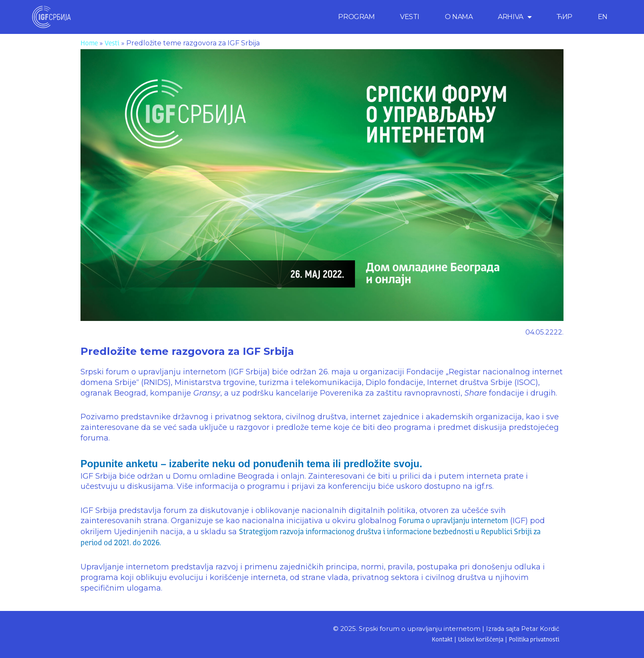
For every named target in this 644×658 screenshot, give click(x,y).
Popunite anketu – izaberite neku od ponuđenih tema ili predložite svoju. (270, 463)
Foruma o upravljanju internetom (453, 521)
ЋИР (565, 17)
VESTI (410, 17)
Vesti (112, 44)
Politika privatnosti (533, 640)
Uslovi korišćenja (477, 640)
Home (89, 44)
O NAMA (459, 17)
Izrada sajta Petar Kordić (521, 629)
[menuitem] (603, 17)
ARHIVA (515, 17)
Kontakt (437, 640)
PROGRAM (356, 17)
